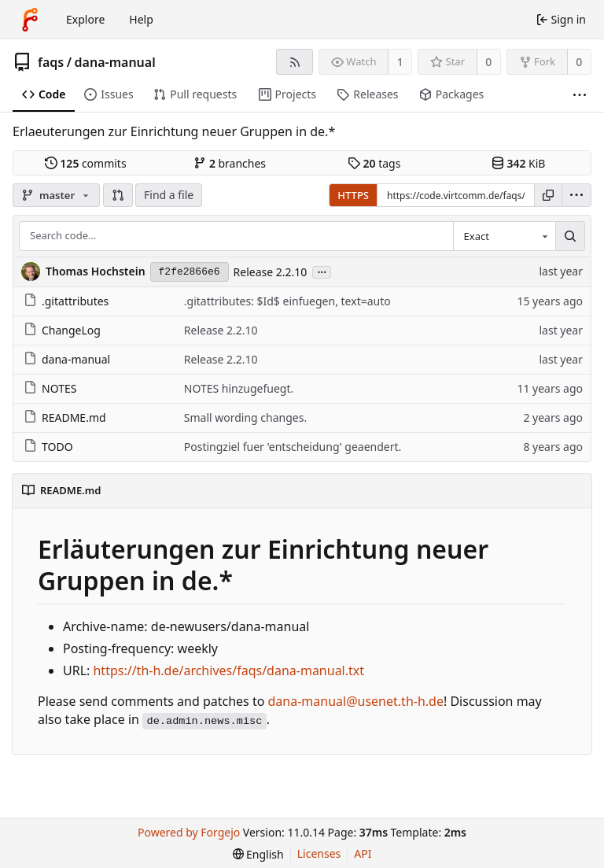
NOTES (50, 388)
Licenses (319, 853)
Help (141, 19)
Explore (85, 19)
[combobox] (504, 236)
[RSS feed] (295, 62)
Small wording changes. (245, 417)
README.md (65, 417)
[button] (118, 195)
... (322, 271)
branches (230, 163)
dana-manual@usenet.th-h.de (356, 701)
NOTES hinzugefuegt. (239, 388)
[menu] (576, 195)
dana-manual (115, 62)
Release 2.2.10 (271, 272)
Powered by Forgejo (189, 832)
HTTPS (353, 195)
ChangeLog (62, 330)
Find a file (169, 195)
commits (86, 163)
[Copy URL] (548, 195)
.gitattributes (66, 301)
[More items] (580, 95)
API (363, 853)
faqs (51, 62)
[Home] (30, 20)
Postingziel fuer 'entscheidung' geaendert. (293, 447)
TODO (48, 447)
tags (374, 163)
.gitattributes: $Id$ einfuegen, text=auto (287, 301)
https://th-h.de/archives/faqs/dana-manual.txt (228, 670)
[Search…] (570, 236)
